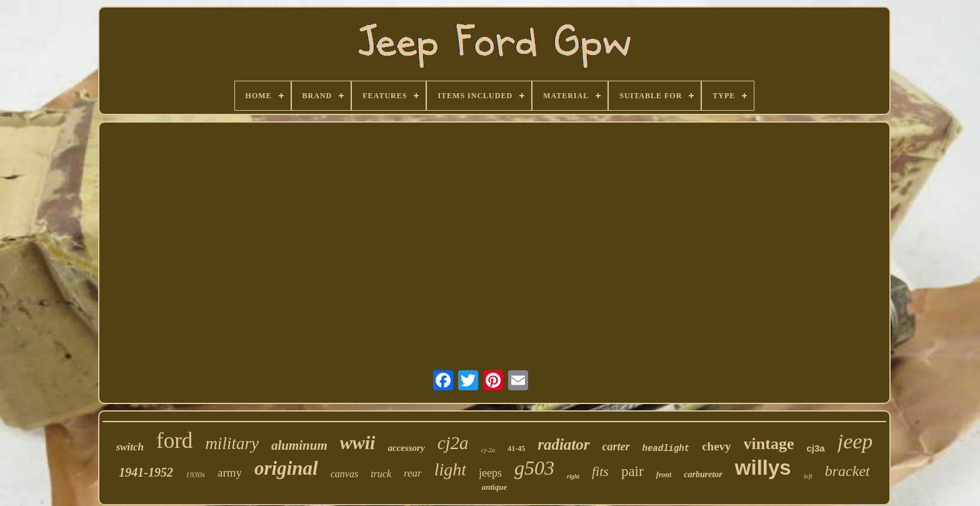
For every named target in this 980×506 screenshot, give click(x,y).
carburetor (703, 474)
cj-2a (488, 450)
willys (763, 468)
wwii (358, 443)
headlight (666, 448)
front (664, 475)
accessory (406, 448)
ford (174, 441)
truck (381, 474)
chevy (716, 446)
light (450, 469)
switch (130, 447)
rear (413, 473)
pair (632, 471)
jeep (855, 441)
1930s (195, 474)
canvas (344, 474)
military (232, 443)
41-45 (516, 448)
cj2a (453, 443)
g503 (534, 468)
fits (600, 471)
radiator (563, 444)
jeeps (490, 473)
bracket (847, 471)
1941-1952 (146, 472)
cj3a (815, 448)
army (230, 473)
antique (494, 487)
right (573, 476)
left (808, 476)
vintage (769, 444)
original (286, 468)
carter (616, 447)
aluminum (299, 445)
